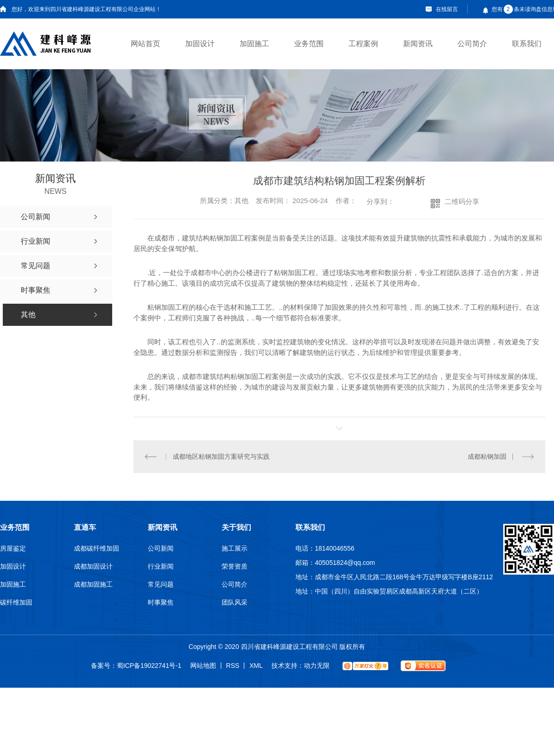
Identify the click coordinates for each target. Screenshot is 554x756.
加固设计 (200, 44)
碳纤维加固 (16, 602)
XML (256, 665)
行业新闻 (161, 566)
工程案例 (363, 44)
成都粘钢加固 (487, 456)
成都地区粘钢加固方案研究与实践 (221, 456)
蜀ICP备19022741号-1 (149, 665)
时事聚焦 (161, 602)
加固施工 (254, 44)
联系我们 (527, 44)
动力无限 (317, 665)
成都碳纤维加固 (96, 548)
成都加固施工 (93, 584)
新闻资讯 (418, 44)
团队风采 (235, 602)
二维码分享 (462, 201)
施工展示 (235, 548)
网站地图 (203, 665)
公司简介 (472, 44)
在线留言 (447, 9)
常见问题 (161, 584)
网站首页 (145, 44)
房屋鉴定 (13, 548)
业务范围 (309, 44)
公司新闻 (161, 548)
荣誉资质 (235, 566)
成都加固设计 (93, 566)
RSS (233, 665)
